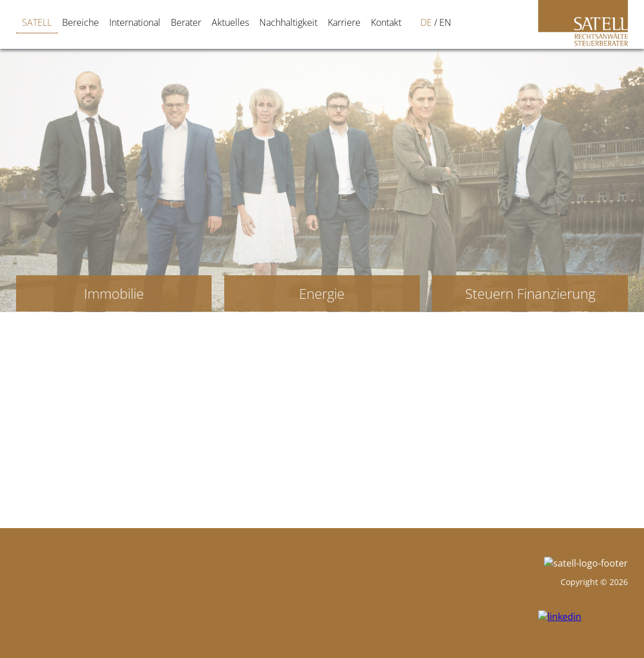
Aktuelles (221, 22)
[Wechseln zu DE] (370, 22)
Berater (177, 22)
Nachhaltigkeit (279, 22)
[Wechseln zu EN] (390, 22)
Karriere (335, 22)
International (126, 22)
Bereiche (71, 22)
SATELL (28, 22)
